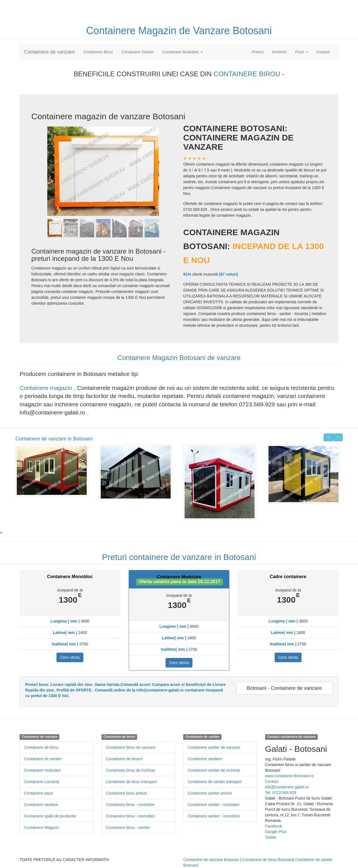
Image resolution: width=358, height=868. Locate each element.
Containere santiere (205, 759)
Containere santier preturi (210, 793)
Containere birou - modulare (130, 805)
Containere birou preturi (127, 793)
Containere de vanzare (50, 52)
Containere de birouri (124, 759)
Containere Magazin (42, 828)
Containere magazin (47, 388)
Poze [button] (302, 52)
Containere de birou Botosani (268, 860)
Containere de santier (43, 759)
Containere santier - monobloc (214, 816)
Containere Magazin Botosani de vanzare (179, 358)
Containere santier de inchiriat (214, 770)
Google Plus (276, 832)
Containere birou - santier (128, 828)
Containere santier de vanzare (214, 747)
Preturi (260, 52)
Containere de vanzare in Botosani (54, 439)
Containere (112, 31)
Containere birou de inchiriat (130, 770)
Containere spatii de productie (50, 816)
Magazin (159, 31)
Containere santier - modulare (214, 805)
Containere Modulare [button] (182, 52)
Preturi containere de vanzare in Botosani (179, 557)
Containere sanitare (41, 805)
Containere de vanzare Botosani (211, 860)
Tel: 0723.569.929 (281, 793)
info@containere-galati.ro (287, 787)
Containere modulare (42, 770)
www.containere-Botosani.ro (289, 776)
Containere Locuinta (42, 782)
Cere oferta (70, 657)
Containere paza (38, 793)
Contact (323, 52)
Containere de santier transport (215, 782)
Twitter (271, 837)
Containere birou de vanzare (131, 747)
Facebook (274, 826)
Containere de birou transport (131, 782)
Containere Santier (137, 52)
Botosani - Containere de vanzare (284, 688)
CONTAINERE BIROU (248, 74)
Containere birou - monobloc (131, 816)
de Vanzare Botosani (225, 31)
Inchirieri (279, 52)
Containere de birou (41, 747)
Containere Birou (98, 52)
